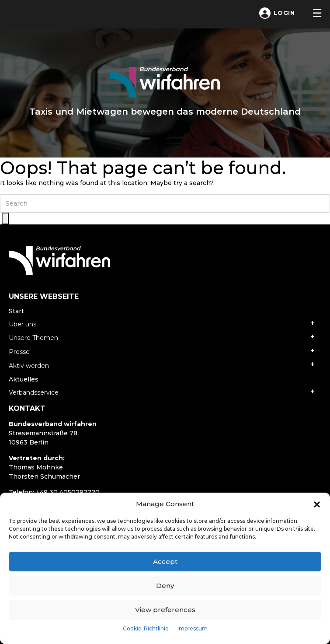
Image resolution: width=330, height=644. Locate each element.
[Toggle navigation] (317, 13)
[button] (317, 504)
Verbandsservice (34, 392)
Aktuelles (24, 379)
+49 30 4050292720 (68, 492)
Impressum (193, 628)
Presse (19, 352)
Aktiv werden (29, 366)
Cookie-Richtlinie (146, 628)
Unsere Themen (33, 338)
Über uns (23, 324)
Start (16, 311)
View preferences (165, 610)
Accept (165, 562)
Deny (165, 586)
